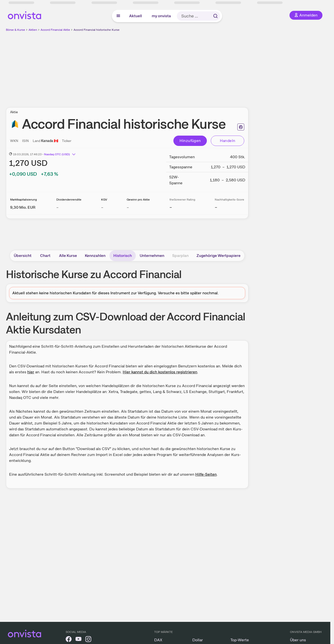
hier (31, 372)
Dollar (198, 640)
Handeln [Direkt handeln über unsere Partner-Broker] (228, 141)
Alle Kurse (68, 256)
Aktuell (136, 16)
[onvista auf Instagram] (88, 640)
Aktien (33, 30)
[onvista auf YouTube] (78, 640)
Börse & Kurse (15, 30)
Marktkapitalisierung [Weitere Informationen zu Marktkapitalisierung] (23, 200)
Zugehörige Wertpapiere (219, 256)
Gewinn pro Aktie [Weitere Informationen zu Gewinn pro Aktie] (138, 200)
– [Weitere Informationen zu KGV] (102, 207)
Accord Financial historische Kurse (97, 30)
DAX (158, 640)
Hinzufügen (190, 141)
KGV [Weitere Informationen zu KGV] (104, 200)
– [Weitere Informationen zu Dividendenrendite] (57, 207)
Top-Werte (240, 640)
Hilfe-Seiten (206, 474)
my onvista (161, 16)
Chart (45, 256)
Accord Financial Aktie (55, 30)
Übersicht (23, 256)
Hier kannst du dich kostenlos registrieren (160, 372)
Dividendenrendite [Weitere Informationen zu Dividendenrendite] (69, 200)
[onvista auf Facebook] (69, 640)
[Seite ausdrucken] (241, 127)
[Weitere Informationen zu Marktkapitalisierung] (23, 207)
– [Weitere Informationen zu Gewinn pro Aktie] (128, 207)
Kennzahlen (95, 256)
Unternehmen (152, 256)
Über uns (298, 640)
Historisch (123, 256)
